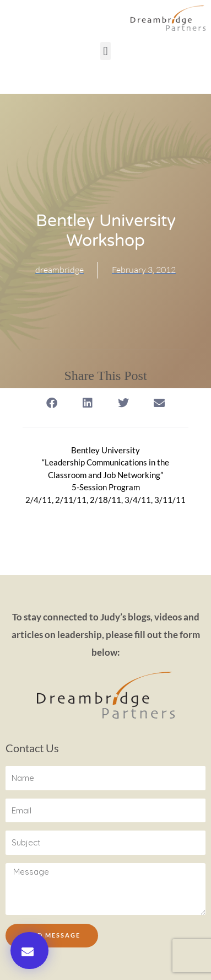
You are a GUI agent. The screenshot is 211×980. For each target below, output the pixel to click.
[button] (105, 51)
